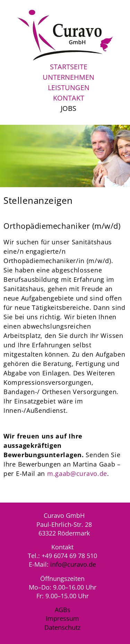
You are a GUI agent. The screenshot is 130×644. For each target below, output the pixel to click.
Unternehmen (68, 77)
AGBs (63, 610)
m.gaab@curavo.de (77, 473)
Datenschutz (62, 627)
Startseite (69, 67)
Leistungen (69, 88)
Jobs (68, 108)
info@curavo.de (73, 564)
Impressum (62, 618)
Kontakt (69, 98)
